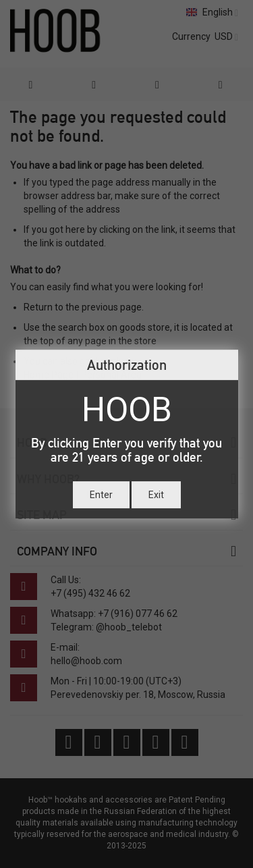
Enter (101, 495)
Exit (156, 495)
